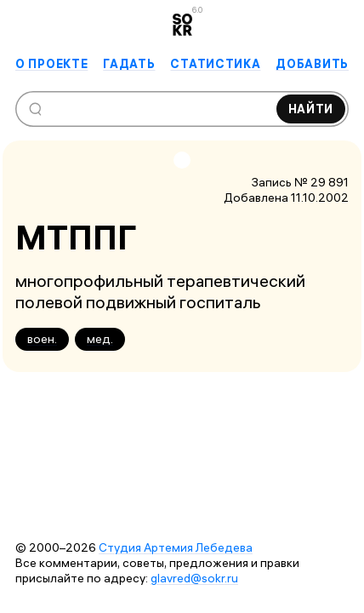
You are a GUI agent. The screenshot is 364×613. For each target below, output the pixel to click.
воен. (42, 339)
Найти (311, 109)
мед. (100, 339)
